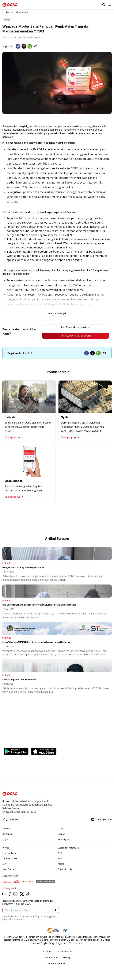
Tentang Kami (65, 839)
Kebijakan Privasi (64, 952)
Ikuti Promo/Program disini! (75, 327)
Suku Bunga (8, 869)
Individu (6, 829)
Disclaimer (47, 952)
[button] (55, 910)
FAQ (60, 853)
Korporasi (7, 834)
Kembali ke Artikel (16, 12)
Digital (5, 839)
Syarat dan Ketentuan (68, 848)
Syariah (61, 834)
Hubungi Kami (9, 888)
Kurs (5, 864)
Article (61, 864)
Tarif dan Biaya (10, 859)
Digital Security (65, 869)
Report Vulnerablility (57, 963)
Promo (6, 848)
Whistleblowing (51, 958)
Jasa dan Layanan (11, 853)
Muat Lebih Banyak (57, 313)
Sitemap (67, 958)
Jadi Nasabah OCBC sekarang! (75, 336)
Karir (60, 859)
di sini (79, 943)
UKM (60, 829)
